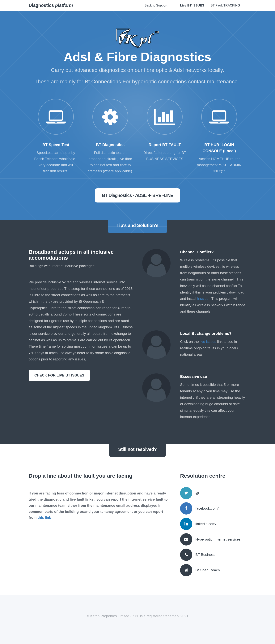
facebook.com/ (207, 508)
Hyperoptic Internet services (218, 539)
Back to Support (156, 5)
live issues (208, 342)
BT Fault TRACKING (225, 5)
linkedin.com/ (206, 524)
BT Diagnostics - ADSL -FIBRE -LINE (138, 195)
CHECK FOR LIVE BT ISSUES (59, 375)
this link (44, 518)
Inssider (203, 299)
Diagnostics (51, 5)
